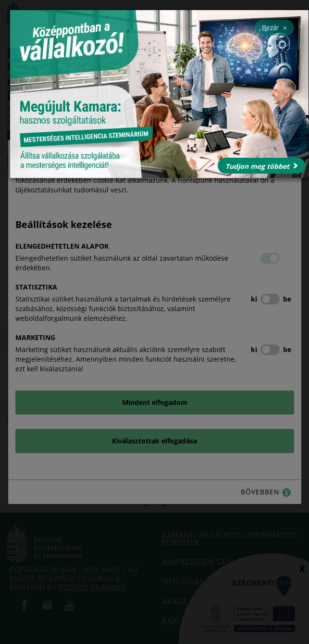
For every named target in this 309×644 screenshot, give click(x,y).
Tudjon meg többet (261, 166)
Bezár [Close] (274, 27)
